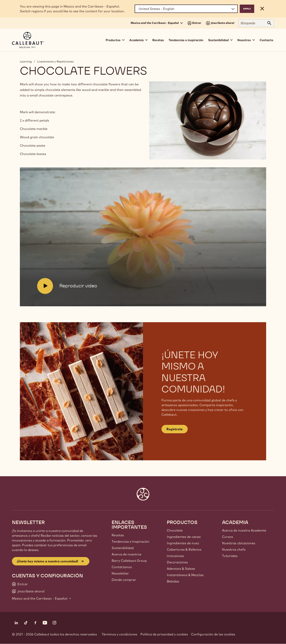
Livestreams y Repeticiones (55, 61)
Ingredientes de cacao (184, 537)
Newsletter (120, 573)
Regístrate (175, 429)
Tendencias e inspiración (186, 40)
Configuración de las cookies (213, 634)
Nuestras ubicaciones (239, 543)
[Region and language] (186, 9)
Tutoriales (230, 556)
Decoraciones (177, 562)
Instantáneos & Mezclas (185, 575)
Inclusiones (175, 556)
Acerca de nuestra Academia (244, 530)
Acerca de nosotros (127, 554)
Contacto (266, 40)
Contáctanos (122, 567)
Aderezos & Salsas (181, 569)
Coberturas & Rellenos (184, 549)
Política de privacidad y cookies (164, 634)
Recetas (158, 40)
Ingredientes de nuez (183, 543)
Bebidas (173, 581)
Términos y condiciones (119, 634)
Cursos (228, 537)
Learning (26, 61)
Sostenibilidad (123, 548)
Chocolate (175, 530)
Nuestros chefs (234, 549)
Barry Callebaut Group (129, 561)
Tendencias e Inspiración (130, 542)
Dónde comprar (124, 580)
